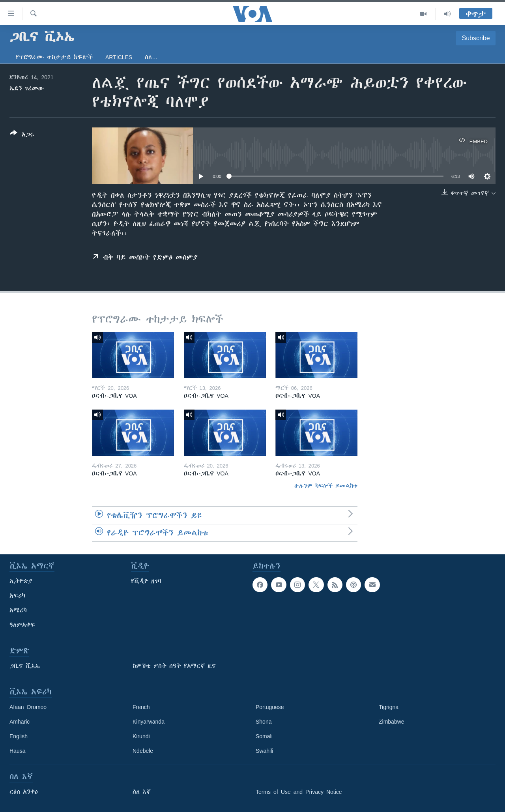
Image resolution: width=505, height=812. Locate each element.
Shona (264, 722)
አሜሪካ (18, 610)
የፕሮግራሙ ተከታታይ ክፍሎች (54, 57)
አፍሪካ (17, 596)
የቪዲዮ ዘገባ (146, 581)
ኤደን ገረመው (27, 88)
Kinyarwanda (149, 722)
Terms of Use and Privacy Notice (299, 792)
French (141, 707)
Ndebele (143, 751)
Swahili (264, 751)
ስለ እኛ (142, 792)
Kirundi (141, 736)
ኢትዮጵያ (21, 581)
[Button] (22, 135)
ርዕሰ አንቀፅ (24, 792)
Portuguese (270, 707)
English (19, 736)
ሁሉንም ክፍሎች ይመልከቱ (326, 486)
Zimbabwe (392, 722)
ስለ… (151, 57)
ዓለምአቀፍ (22, 625)
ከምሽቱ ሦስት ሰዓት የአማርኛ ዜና (174, 666)
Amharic (20, 722)
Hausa (17, 751)
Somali (264, 736)
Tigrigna (389, 707)
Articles (119, 57)
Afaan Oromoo (28, 707)
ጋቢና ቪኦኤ (25, 666)
